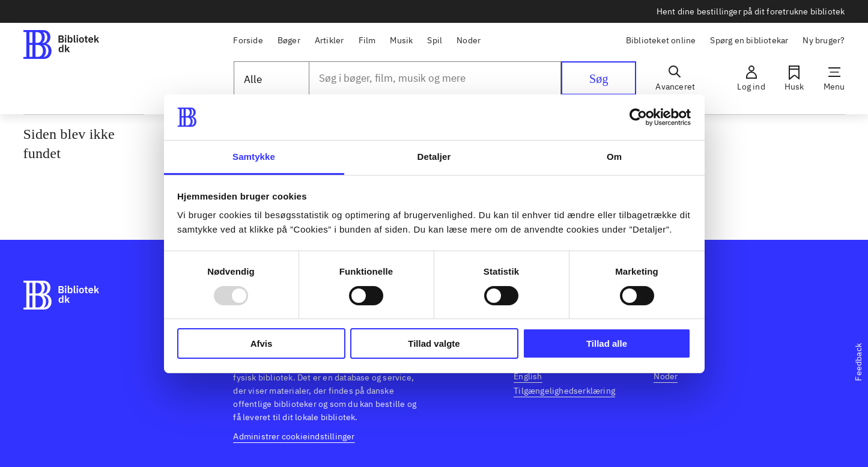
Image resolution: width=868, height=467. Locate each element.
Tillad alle (607, 343)
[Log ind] (751, 78)
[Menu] (834, 78)
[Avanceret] (675, 78)
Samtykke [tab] (254, 157)
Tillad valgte (434, 343)
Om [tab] (614, 157)
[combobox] (435, 78)
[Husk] (794, 78)
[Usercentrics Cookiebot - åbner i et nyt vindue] (638, 117)
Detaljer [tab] (434, 157)
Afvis (262, 343)
